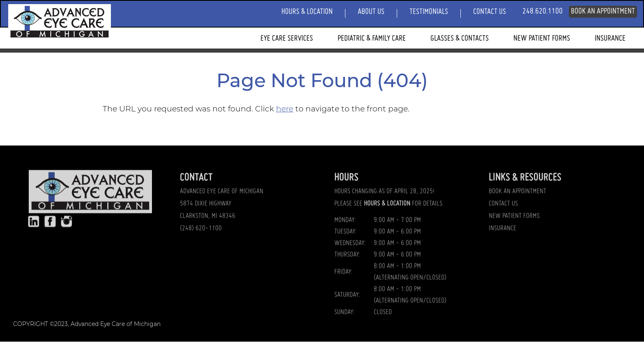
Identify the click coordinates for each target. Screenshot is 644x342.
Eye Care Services (287, 39)
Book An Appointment (603, 12)
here (285, 109)
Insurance (610, 39)
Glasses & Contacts (460, 39)
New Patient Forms (542, 39)
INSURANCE (503, 232)
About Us (371, 12)
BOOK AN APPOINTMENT (517, 195)
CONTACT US (503, 208)
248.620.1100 (543, 12)
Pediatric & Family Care (372, 39)
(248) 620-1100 (201, 232)
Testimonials (429, 12)
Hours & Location (307, 12)
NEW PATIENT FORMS (514, 220)
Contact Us (490, 12)
